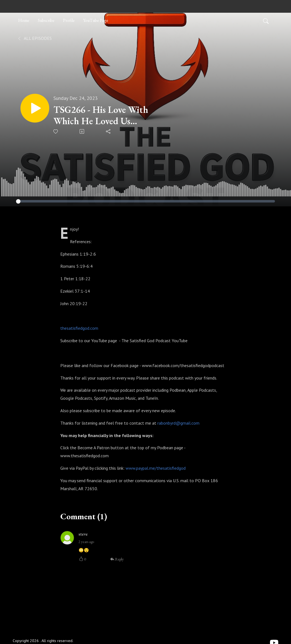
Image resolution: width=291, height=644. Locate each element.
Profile (69, 20)
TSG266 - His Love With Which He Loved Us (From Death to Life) (101, 115)
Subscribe (46, 20)
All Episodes (34, 38)
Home (24, 20)
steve (83, 534)
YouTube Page (96, 20)
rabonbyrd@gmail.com (178, 423)
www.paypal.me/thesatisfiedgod (156, 468)
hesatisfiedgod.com (80, 328)
